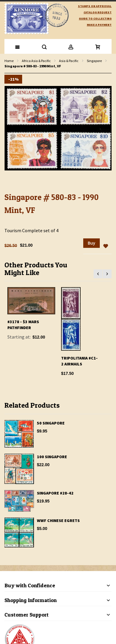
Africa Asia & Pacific (36, 61)
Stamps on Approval (95, 6)
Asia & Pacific (69, 61)
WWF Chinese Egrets (58, 521)
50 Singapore (51, 423)
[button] (106, 246)
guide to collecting (95, 18)
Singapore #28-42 (55, 493)
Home (9, 61)
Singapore (94, 61)
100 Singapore (52, 457)
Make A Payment (99, 25)
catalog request (98, 12)
